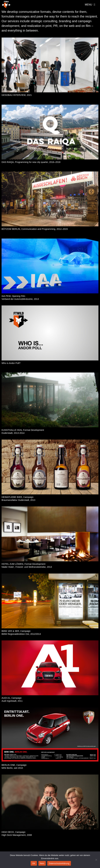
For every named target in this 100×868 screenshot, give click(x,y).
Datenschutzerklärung (59, 863)
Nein (42, 863)
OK (34, 863)
